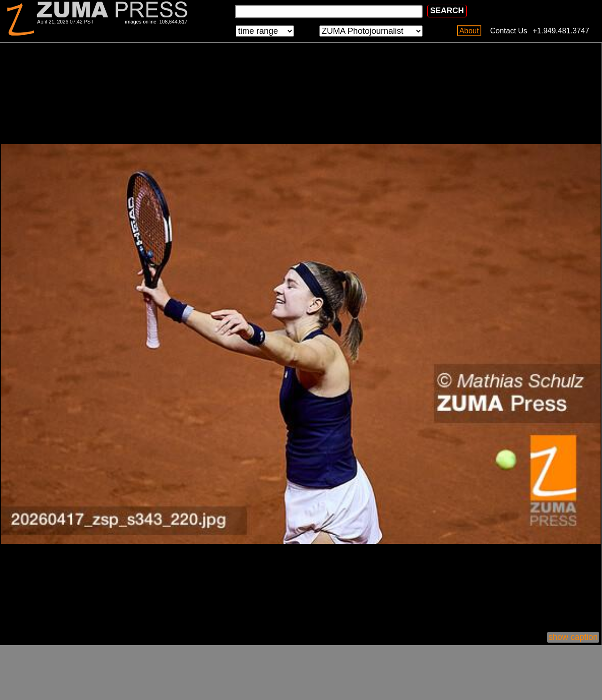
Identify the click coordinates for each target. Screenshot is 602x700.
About (469, 31)
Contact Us (509, 31)
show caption (573, 637)
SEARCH (447, 11)
